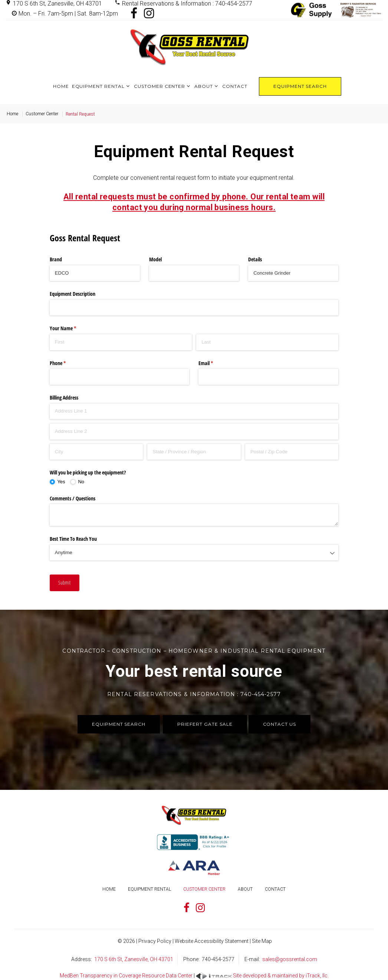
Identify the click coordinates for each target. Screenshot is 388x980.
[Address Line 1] (194, 411)
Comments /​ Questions (73, 498)
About (204, 86)
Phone (66, 363)
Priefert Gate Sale (205, 724)
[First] (121, 342)
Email (214, 363)
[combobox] (194, 553)
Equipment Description (73, 294)
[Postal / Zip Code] (292, 452)
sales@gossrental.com (290, 959)
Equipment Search (300, 86)
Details (255, 259)
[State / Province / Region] (194, 452)
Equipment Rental (98, 86)
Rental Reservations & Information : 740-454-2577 (187, 4)
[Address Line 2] (194, 431)
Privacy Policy (155, 941)
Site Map (262, 941)
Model (155, 259)
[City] (96, 452)
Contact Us (280, 724)
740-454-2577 (218, 959)
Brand (56, 259)
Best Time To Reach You (73, 539)
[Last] (267, 342)
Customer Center (160, 86)
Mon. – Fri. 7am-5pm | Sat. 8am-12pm (68, 14)
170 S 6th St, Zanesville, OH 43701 (57, 4)
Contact (235, 86)
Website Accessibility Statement (212, 941)
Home (61, 86)
